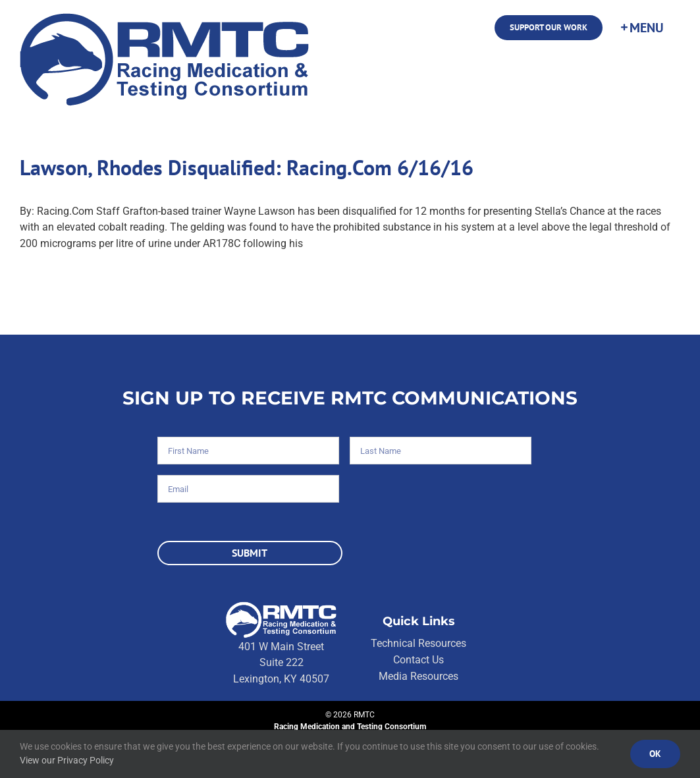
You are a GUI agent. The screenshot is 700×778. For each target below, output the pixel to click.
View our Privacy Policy (67, 760)
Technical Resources (418, 643)
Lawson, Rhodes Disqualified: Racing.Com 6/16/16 (247, 168)
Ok (655, 754)
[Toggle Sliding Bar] (641, 28)
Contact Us (418, 660)
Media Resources (418, 676)
